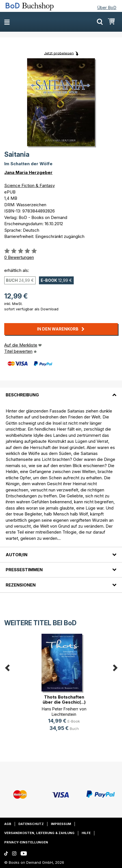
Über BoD (107, 7)
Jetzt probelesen (59, 53)
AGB (8, 824)
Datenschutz (31, 824)
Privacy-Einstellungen (26, 842)
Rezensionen (21, 585)
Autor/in (17, 555)
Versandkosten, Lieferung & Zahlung (39, 833)
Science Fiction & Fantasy (30, 185)
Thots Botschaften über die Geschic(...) (64, 700)
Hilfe (86, 833)
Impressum (61, 824)
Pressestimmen (24, 570)
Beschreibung (22, 395)
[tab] (61, 392)
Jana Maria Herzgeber (28, 172)
